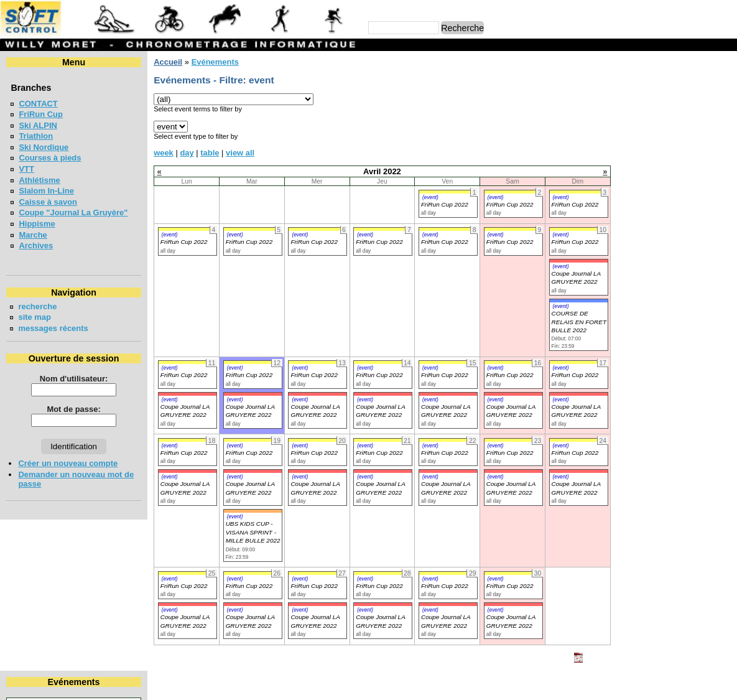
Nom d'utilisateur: (74, 379)
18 (609, 137)
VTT (26, 169)
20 (647, 137)
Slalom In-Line (46, 191)
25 (609, 148)
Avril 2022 (663, 83)
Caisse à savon (48, 202)
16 (705, 126)
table (210, 153)
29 (684, 148)
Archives (36, 245)
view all (240, 153)
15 (684, 126)
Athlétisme (39, 180)
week (164, 153)
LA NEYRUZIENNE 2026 (653, 275)
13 (647, 126)
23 (705, 137)
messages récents (53, 328)
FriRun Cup (41, 114)
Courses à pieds (50, 158)
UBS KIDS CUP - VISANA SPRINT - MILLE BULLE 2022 (253, 532)
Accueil (168, 62)
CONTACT (38, 104)
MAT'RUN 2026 (636, 298)
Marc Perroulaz (428, 684)
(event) (430, 197)
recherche (37, 306)
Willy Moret (344, 684)
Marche (33, 235)
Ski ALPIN (38, 125)
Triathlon (36, 136)
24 (725, 137)
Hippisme (37, 224)
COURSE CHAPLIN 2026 (654, 352)
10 (725, 114)
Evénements (215, 62)
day (187, 153)
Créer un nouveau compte (68, 463)
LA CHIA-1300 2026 (644, 252)
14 (665, 126)
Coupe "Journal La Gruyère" (73, 212)
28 (665, 148)
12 (628, 126)
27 (647, 148)
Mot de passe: (73, 409)
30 (705, 148)
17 (725, 126)
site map (35, 317)
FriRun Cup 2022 (445, 204)
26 (628, 148)
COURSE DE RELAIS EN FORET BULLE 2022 (578, 322)
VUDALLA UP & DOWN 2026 (661, 198)
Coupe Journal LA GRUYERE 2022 (576, 278)
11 (609, 126)
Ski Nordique (44, 147)
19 (628, 137)
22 (684, 137)
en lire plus (710, 422)
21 (665, 137)
